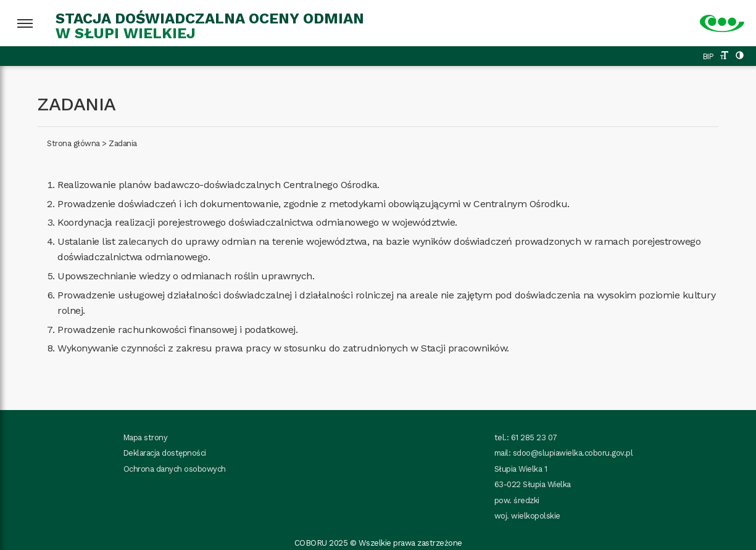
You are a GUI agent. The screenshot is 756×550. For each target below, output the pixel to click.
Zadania (123, 143)
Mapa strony (146, 437)
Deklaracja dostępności (165, 453)
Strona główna (73, 143)
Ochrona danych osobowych (175, 469)
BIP (708, 56)
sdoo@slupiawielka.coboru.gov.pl (573, 453)
